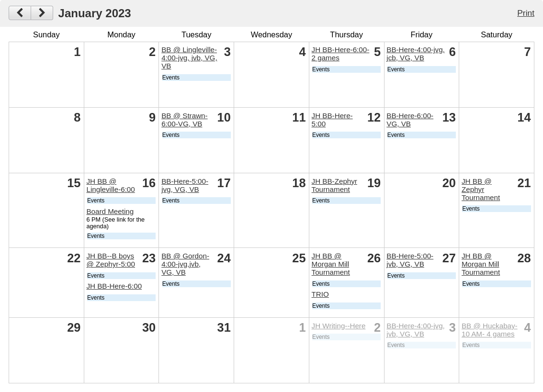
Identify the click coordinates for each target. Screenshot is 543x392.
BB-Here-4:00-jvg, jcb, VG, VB (416, 54)
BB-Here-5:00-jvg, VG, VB (185, 185)
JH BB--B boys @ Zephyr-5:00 (111, 260)
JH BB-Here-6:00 (114, 286)
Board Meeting (110, 211)
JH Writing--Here (339, 326)
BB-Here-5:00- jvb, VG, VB (410, 260)
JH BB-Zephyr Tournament (334, 185)
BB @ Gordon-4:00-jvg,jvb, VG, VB (185, 264)
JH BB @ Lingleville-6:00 (110, 185)
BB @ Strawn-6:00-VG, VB (184, 120)
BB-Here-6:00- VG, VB (410, 120)
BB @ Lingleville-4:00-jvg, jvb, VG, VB (189, 58)
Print (526, 13)
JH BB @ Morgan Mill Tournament (331, 264)
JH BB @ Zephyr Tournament (481, 189)
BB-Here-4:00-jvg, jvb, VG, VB (416, 330)
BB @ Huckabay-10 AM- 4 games (490, 330)
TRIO (320, 294)
